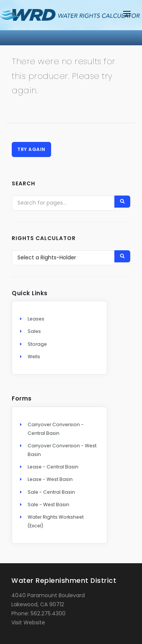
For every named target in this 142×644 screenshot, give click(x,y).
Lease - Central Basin (53, 467)
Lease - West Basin (50, 479)
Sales (34, 331)
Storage (37, 344)
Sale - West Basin (48, 505)
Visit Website (28, 622)
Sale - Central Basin (51, 492)
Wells (34, 357)
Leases (36, 319)
